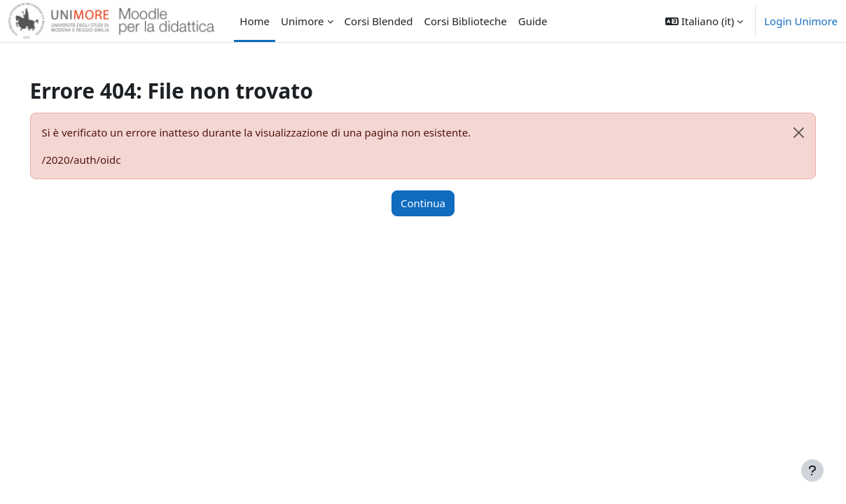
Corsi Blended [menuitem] (379, 21)
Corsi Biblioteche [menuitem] (466, 21)
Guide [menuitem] (533, 21)
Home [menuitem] (255, 21)
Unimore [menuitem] (303, 21)
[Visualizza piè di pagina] (812, 470)
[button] (704, 21)
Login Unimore (801, 21)
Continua (423, 203)
